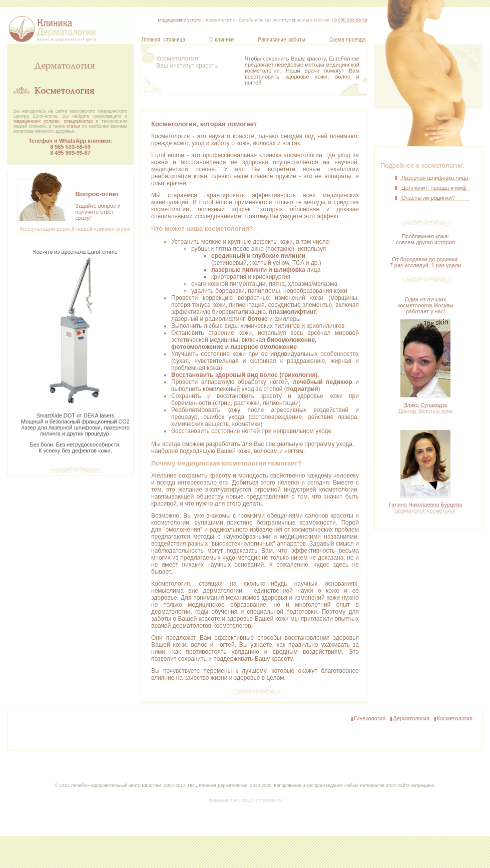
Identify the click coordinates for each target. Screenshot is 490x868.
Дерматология (409, 719)
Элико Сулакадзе (425, 408)
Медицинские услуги (179, 20)
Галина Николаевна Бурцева (426, 508)
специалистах (79, 121)
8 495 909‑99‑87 (70, 153)
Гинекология (368, 719)
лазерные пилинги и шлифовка (258, 270)
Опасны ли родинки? (428, 198)
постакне (280, 249)
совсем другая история (425, 242)
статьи (73, 126)
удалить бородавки (218, 291)
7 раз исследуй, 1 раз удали (426, 265)
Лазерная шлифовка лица (435, 178)
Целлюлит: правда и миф (434, 188)
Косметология (453, 719)
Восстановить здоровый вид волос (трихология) (244, 375)
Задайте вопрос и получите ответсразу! (98, 212)
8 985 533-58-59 (70, 147)
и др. (313, 263)
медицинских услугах (37, 121)
